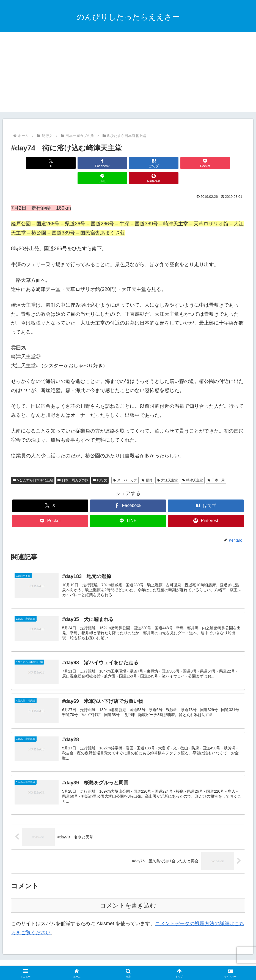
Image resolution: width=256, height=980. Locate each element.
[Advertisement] (128, 74)
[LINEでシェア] (187, 163)
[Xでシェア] (30, 163)
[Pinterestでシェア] (226, 163)
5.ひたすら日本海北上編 (33, 465)
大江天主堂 (167, 465)
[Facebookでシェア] (69, 163)
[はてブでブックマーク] (108, 163)
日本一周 (216, 465)
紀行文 (100, 465)
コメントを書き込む (128, 894)
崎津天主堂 (193, 465)
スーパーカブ (125, 465)
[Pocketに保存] (148, 163)
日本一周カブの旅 (73, 465)
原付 (147, 465)
